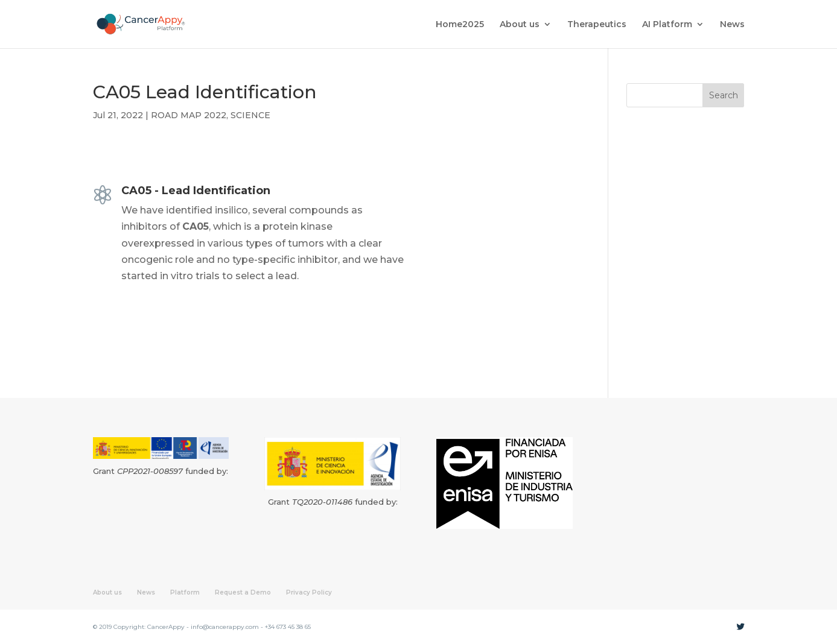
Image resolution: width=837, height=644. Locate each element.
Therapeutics (597, 25)
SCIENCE (250, 115)
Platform (185, 592)
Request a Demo (243, 592)
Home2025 (460, 25)
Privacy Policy (309, 592)
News (732, 25)
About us (520, 25)
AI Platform (667, 25)
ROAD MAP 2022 (189, 115)
